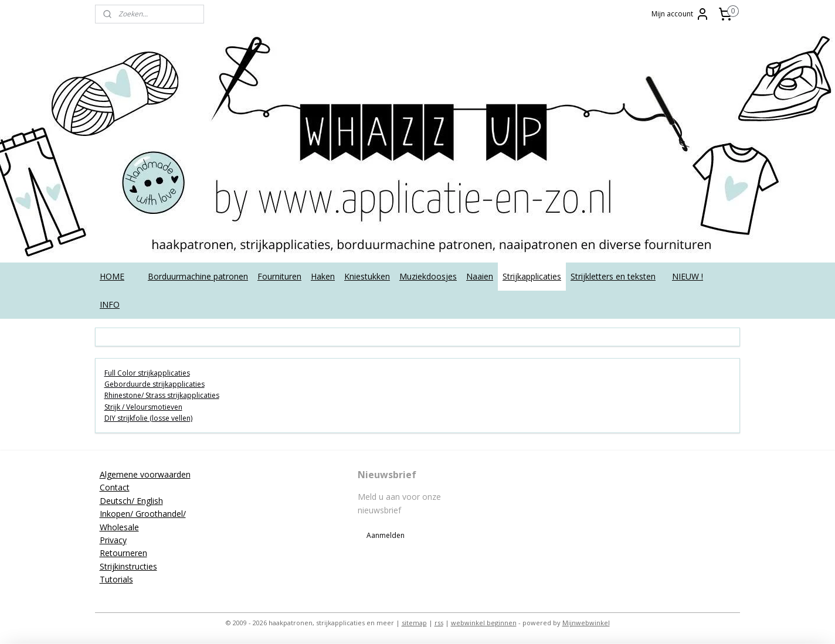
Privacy (113, 540)
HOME (112, 276)
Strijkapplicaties (532, 276)
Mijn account (680, 14)
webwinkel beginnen (484, 623)
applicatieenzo (648, 474)
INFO (110, 304)
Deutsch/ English (131, 501)
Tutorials (116, 579)
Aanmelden (386, 535)
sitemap (414, 623)
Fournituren (279, 276)
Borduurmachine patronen (198, 276)
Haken (323, 276)
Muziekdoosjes (428, 276)
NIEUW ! (688, 276)
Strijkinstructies (128, 566)
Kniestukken (367, 276)
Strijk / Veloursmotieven (143, 407)
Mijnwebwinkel (586, 623)
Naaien (480, 276)
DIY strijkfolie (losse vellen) (148, 418)
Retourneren (123, 553)
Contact (115, 487)
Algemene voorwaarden (145, 474)
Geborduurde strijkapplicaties (155, 384)
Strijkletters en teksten (613, 276)
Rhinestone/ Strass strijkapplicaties (162, 395)
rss (439, 623)
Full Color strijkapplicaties (147, 373)
